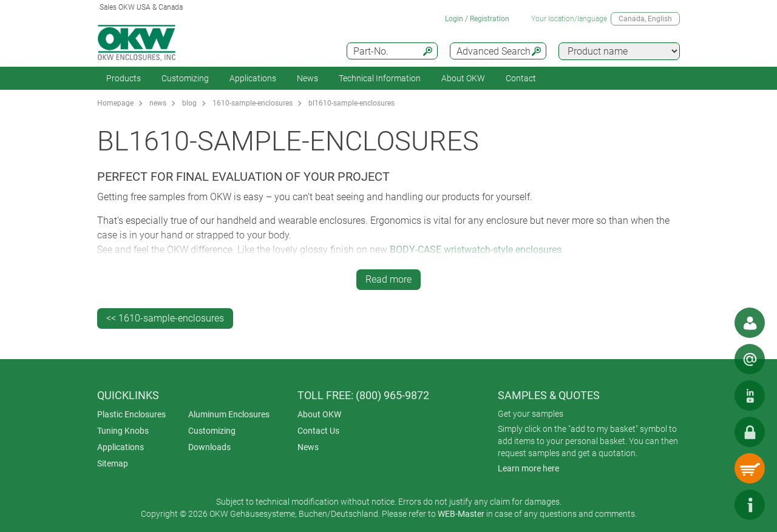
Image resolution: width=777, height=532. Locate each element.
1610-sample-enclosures (253, 103)
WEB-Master (461, 514)
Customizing (185, 78)
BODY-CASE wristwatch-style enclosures (476, 250)
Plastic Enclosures (131, 414)
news (158, 103)
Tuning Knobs (123, 431)
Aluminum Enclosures (229, 414)
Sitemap (113, 463)
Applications (253, 78)
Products (124, 78)
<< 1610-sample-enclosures (165, 318)
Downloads (209, 447)
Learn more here (528, 468)
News (307, 78)
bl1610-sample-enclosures (351, 103)
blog (189, 103)
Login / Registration (477, 19)
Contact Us (318, 431)
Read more (388, 279)
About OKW (319, 414)
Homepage (115, 103)
